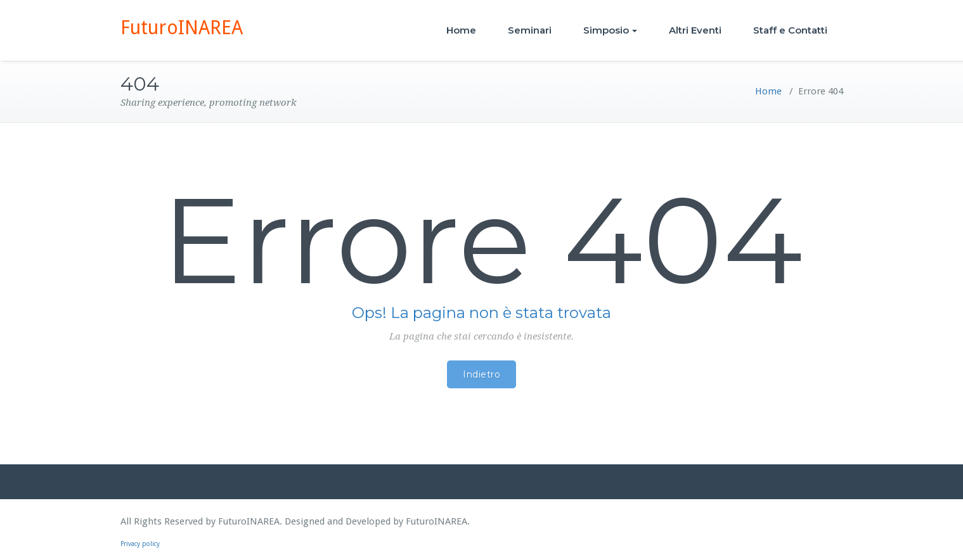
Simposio (610, 30)
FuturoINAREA (182, 28)
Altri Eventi (695, 30)
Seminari (530, 30)
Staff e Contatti (790, 30)
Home (461, 30)
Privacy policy (140, 544)
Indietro (481, 374)
